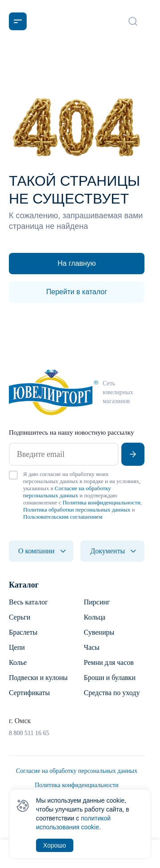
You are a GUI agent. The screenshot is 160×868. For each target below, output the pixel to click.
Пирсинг (97, 602)
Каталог (24, 585)
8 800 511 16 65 (29, 733)
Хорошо (55, 845)
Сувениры (99, 632)
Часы (92, 647)
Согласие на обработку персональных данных (67, 492)
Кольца (95, 617)
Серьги (20, 617)
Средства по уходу (112, 693)
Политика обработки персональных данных (77, 510)
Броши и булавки (110, 678)
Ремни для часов (109, 662)
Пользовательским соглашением (63, 517)
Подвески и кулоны (38, 678)
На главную (77, 263)
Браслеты (23, 632)
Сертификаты (29, 693)
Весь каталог (28, 602)
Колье (18, 662)
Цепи (17, 647)
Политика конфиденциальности (102, 502)
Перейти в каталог (77, 292)
